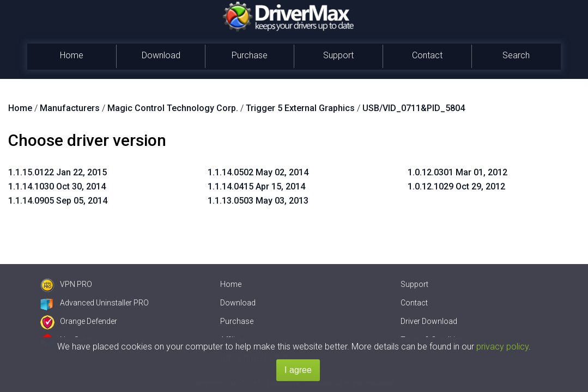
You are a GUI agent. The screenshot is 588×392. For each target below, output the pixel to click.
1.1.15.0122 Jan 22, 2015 (57, 172)
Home (72, 55)
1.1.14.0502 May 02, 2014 (258, 172)
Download (161, 55)
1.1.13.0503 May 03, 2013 (258, 201)
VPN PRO (66, 284)
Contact (427, 55)
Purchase (250, 55)
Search (516, 55)
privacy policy (502, 347)
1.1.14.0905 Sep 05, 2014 (58, 201)
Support (338, 55)
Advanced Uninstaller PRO (95, 303)
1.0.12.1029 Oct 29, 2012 (456, 186)
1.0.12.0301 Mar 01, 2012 (457, 172)
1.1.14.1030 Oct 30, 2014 (57, 186)
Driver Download (429, 321)
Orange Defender (79, 321)
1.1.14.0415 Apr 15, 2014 (256, 186)
